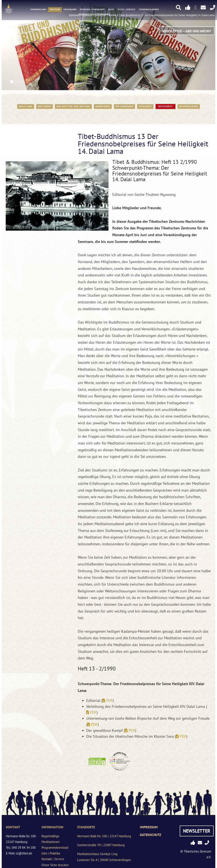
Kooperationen (189, 106)
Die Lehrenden (124, 106)
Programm (70, 10)
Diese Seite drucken (55, 865)
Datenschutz (151, 835)
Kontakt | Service (53, 859)
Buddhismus (103, 106)
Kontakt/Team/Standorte (95, 15)
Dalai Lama (26, 106)
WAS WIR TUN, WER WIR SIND (73, 106)
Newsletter (197, 831)
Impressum (149, 827)
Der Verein (45, 106)
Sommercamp (38, 10)
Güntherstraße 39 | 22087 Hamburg (101, 845)
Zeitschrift (166, 106)
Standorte (145, 106)
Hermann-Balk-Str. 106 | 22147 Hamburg (104, 836)
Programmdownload (55, 848)
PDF (109, 700)
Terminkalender (149, 10)
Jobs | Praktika (51, 853)
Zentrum (55, 10)
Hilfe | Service (127, 10)
